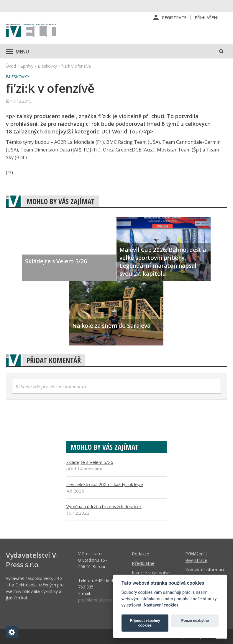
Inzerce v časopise (151, 573)
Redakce (141, 554)
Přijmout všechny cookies (145, 623)
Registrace (174, 18)
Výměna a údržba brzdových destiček (104, 506)
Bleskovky (47, 66)
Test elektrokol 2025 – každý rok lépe (105, 484)
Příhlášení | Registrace (197, 557)
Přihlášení (206, 18)
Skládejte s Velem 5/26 (90, 462)
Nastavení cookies (161, 605)
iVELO (31, 31)
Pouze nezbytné (195, 621)
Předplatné (143, 563)
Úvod (11, 66)
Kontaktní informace (205, 570)
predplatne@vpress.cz (99, 600)
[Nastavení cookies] (12, 632)
